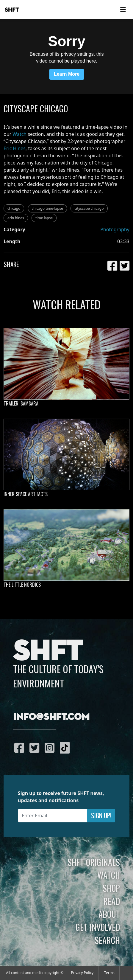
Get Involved (98, 927)
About (109, 914)
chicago (14, 208)
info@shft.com (51, 717)
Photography (115, 229)
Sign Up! (101, 815)
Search (107, 940)
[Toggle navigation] (123, 10)
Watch (19, 134)
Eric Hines (15, 148)
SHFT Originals (94, 862)
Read (112, 901)
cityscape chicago (89, 208)
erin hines (16, 218)
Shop (111, 888)
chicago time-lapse (48, 208)
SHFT (12, 10)
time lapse (44, 218)
